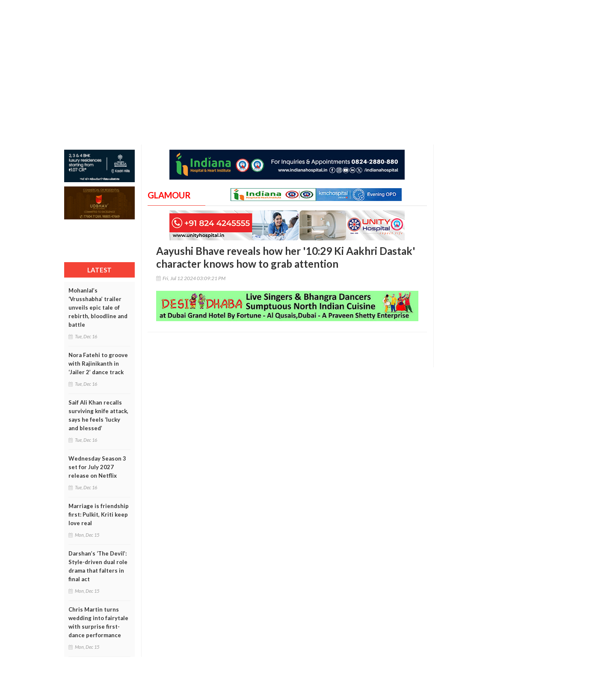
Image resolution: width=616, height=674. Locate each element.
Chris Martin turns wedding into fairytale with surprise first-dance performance (98, 622)
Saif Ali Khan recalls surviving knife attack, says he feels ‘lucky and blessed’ (98, 415)
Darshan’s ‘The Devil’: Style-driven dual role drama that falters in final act (98, 566)
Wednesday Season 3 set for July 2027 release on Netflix (97, 467)
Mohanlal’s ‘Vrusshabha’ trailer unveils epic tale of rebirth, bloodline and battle (98, 307)
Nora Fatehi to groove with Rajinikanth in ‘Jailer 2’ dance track (98, 364)
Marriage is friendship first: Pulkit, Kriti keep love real (99, 514)
